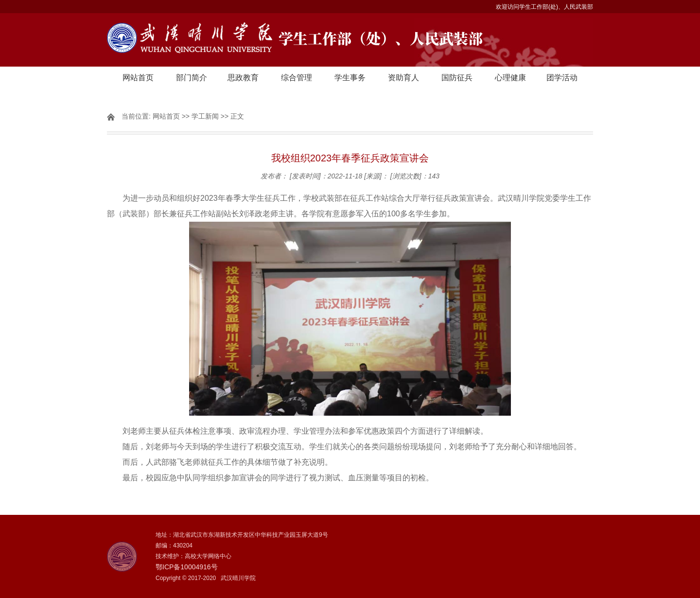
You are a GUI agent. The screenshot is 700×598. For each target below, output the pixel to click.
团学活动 (562, 78)
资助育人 (403, 78)
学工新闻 (205, 116)
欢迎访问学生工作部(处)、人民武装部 (544, 7)
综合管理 (297, 78)
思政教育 (243, 78)
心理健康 (510, 78)
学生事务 (350, 78)
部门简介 (192, 78)
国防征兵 (457, 78)
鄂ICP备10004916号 (187, 567)
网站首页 (138, 78)
